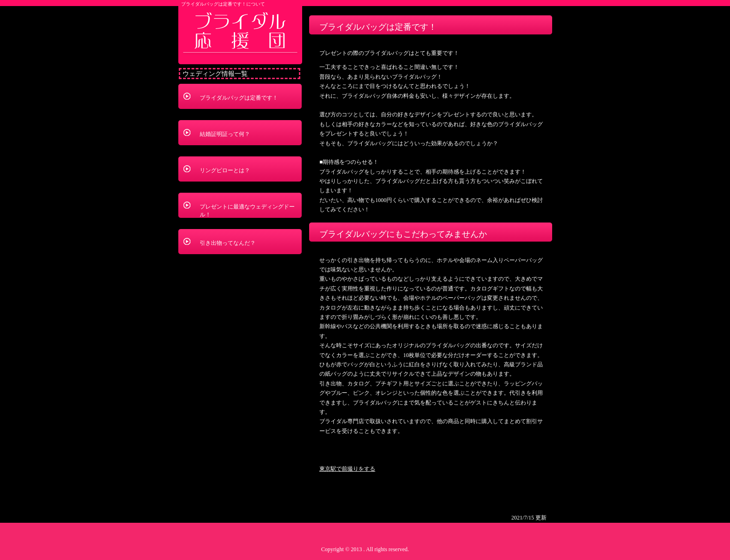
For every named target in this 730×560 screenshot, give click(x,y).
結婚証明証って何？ (225, 134)
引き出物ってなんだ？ (228, 243)
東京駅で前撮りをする (347, 469)
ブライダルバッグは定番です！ (239, 98)
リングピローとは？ (225, 170)
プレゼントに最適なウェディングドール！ (247, 211)
